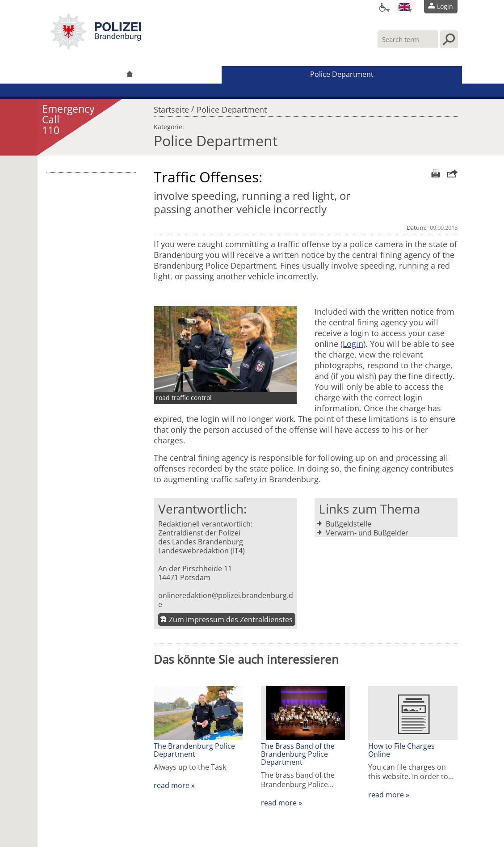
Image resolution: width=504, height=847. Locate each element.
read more (172, 785)
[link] (96, 47)
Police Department (342, 74)
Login (353, 344)
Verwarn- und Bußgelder (367, 533)
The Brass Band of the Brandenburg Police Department (298, 754)
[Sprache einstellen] (404, 7)
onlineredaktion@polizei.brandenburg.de (226, 600)
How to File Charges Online (401, 750)
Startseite (171, 107)
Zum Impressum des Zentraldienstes (231, 619)
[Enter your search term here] (408, 39)
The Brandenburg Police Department (194, 750)
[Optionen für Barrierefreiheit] (382, 7)
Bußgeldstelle (349, 524)
